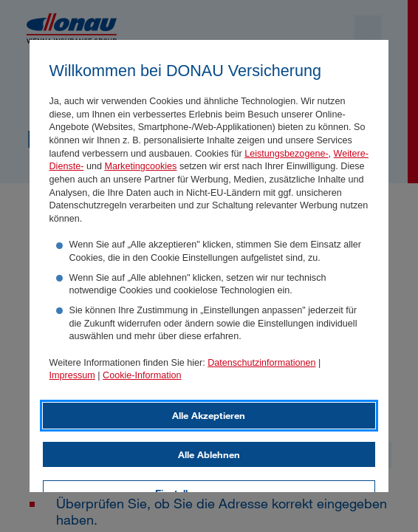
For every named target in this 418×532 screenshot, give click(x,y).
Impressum (72, 375)
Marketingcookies (140, 166)
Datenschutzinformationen (261, 363)
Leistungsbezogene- (286, 154)
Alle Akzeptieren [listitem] (209, 415)
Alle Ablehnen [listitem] (209, 454)
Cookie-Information (142, 375)
